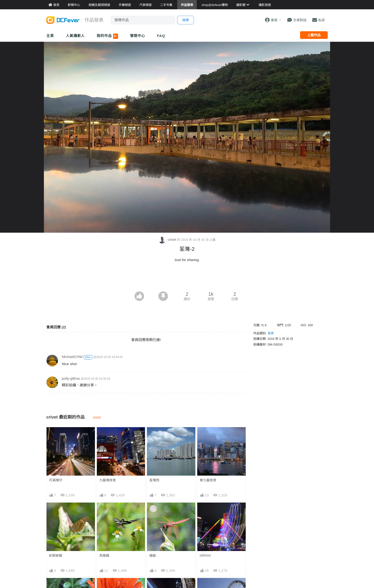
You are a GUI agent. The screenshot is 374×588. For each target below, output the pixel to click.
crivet (168, 239)
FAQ (161, 36)
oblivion (205, 555)
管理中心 (138, 36)
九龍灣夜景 (108, 480)
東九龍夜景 (208, 480)
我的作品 (107, 36)
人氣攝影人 (75, 36)
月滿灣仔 (56, 480)
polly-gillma (71, 378)
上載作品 (314, 35)
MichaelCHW (72, 357)
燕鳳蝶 (104, 556)
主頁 (50, 36)
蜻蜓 (153, 556)
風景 (271, 333)
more (97, 417)
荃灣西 (154, 480)
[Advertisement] (187, 278)
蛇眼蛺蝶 (56, 556)
